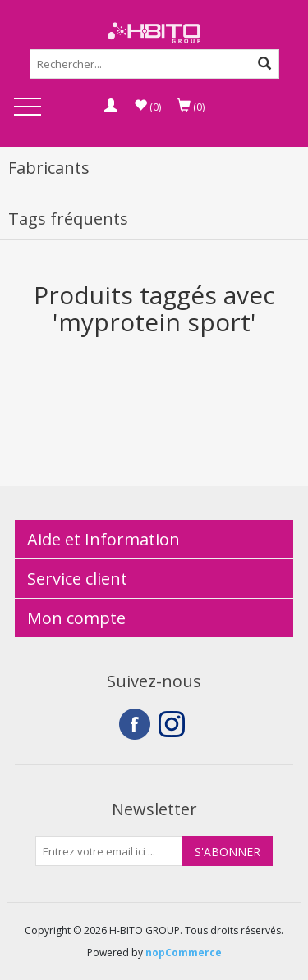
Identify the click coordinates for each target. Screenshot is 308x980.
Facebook (135, 724)
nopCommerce (184, 953)
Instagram (174, 724)
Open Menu (27, 108)
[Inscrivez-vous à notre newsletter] (109, 851)
